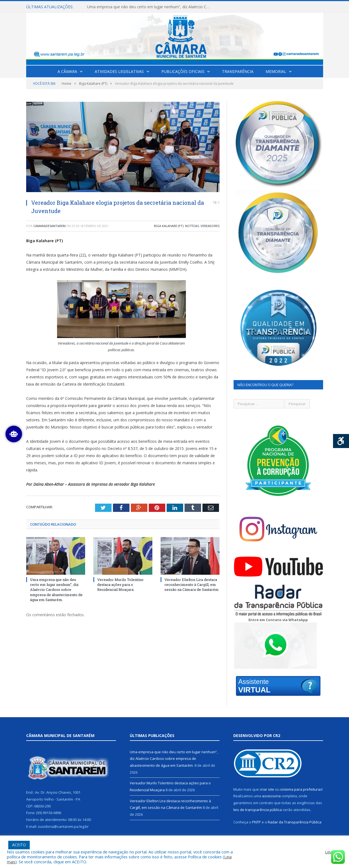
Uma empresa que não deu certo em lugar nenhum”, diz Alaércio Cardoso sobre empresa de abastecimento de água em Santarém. (150, 7)
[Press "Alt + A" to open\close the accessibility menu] (341, 441)
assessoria (271, 796)
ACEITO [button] (19, 845)
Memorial (276, 71)
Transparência (238, 71)
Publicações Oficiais (183, 71)
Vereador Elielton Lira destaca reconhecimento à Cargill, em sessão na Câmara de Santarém (192, 585)
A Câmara (67, 71)
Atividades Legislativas (119, 71)
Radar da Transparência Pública (295, 822)
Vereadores (210, 226)
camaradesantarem (49, 226)
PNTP (256, 822)
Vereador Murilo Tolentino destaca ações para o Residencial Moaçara (120, 585)
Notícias (192, 226)
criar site (267, 789)
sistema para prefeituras (301, 789)
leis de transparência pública (258, 810)
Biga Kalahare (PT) (169, 226)
